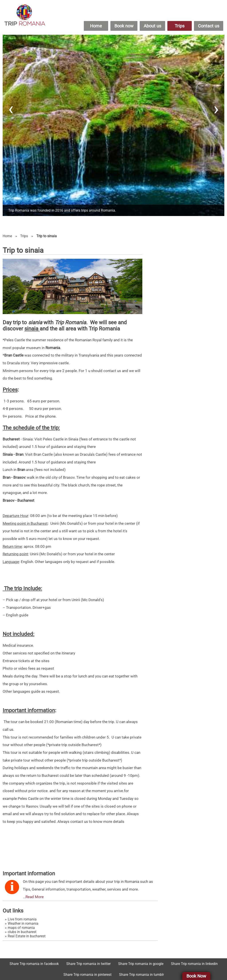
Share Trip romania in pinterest (87, 975)
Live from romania (22, 919)
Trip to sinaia (47, 236)
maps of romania (21, 928)
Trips (180, 26)
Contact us (209, 26)
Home (96, 26)
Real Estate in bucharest (27, 936)
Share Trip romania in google (141, 964)
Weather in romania (23, 923)
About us (152, 26)
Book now (124, 26)
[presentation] (11, 109)
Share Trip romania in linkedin (194, 964)
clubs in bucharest (22, 932)
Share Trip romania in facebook (34, 964)
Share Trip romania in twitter (88, 964)
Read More (35, 897)
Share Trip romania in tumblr (141, 975)
